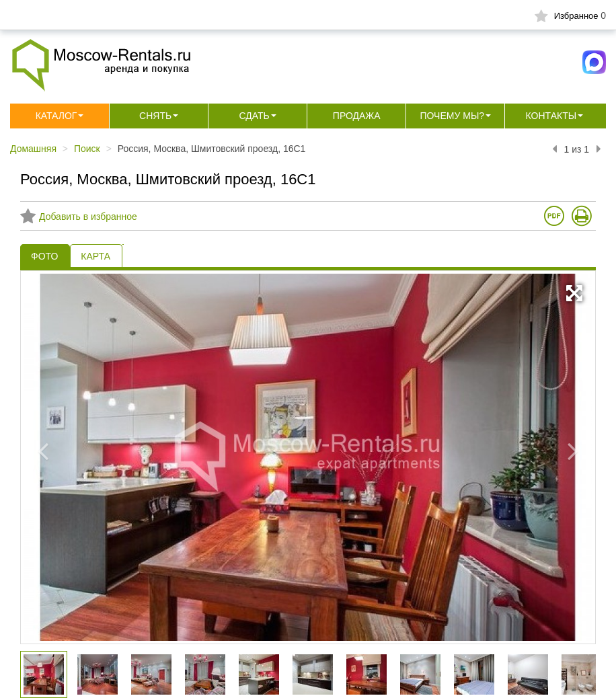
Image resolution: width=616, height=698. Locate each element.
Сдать (255, 116)
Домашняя (33, 149)
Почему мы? (452, 116)
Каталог (56, 116)
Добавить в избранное (79, 217)
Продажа (357, 116)
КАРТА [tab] (95, 256)
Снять (155, 116)
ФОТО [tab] (44, 256)
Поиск (87, 149)
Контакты (551, 116)
